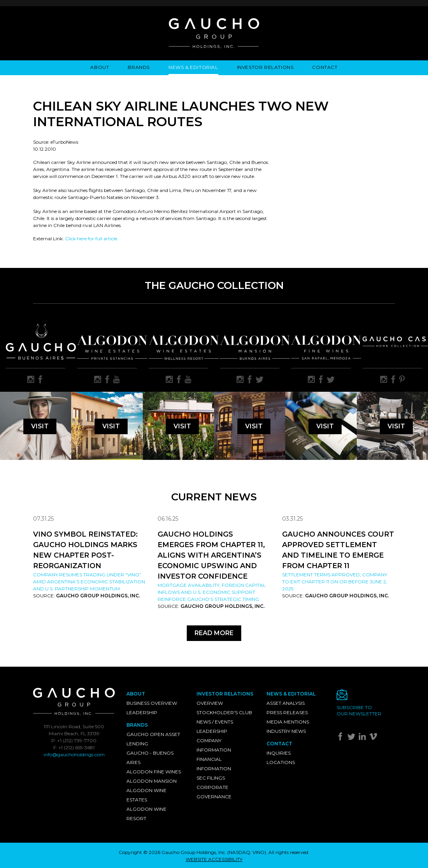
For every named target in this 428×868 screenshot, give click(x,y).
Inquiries (279, 753)
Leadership (142, 712)
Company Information (214, 745)
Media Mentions (288, 722)
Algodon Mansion (152, 781)
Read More (214, 633)
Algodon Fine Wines (154, 772)
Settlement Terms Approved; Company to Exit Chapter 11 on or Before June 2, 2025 (335, 582)
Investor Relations (265, 67)
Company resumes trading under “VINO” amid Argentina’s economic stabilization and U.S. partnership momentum (89, 582)
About (100, 67)
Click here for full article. (92, 239)
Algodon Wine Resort (146, 814)
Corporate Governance (214, 792)
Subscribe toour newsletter (359, 710)
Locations (281, 762)
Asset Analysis (286, 703)
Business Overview (152, 703)
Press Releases (287, 712)
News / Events (215, 722)
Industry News (286, 731)
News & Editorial (193, 67)
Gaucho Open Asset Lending (153, 739)
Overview (210, 703)
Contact (325, 67)
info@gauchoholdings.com (74, 754)
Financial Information (214, 764)
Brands (139, 67)
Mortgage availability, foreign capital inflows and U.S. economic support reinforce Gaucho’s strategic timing (212, 592)
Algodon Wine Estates (146, 795)
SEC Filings (211, 778)
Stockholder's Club (224, 712)
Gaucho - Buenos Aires (150, 758)
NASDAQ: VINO (247, 852)
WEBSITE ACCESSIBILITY (214, 859)
